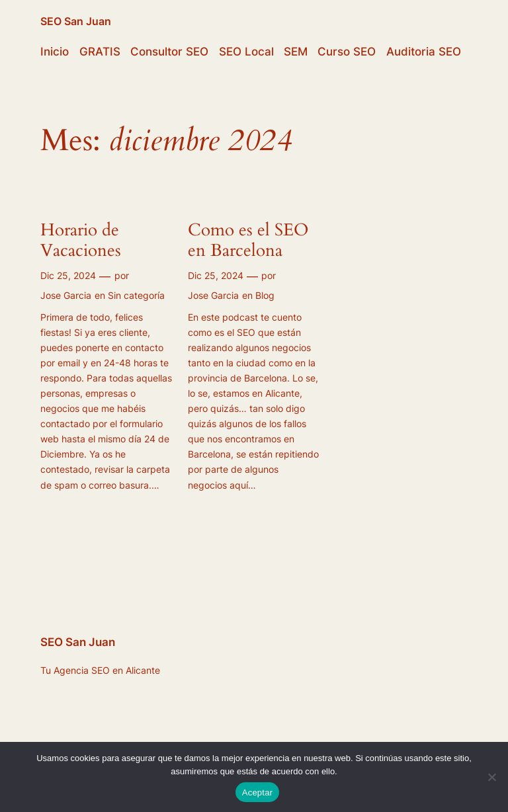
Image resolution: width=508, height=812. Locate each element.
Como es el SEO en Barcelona (248, 241)
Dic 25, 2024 (68, 275)
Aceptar (258, 792)
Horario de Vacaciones (83, 241)
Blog (265, 295)
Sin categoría (136, 295)
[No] (491, 777)
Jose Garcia (66, 295)
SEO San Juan (76, 21)
